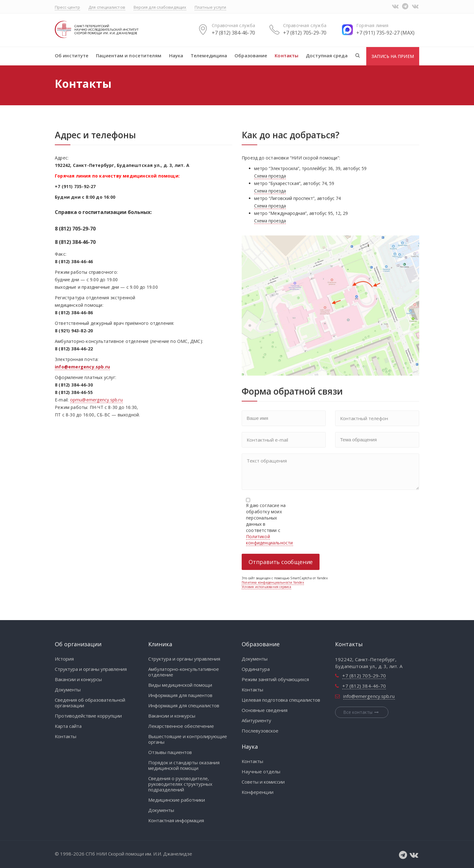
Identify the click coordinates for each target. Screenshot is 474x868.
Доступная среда (327, 55)
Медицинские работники (177, 800)
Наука (176, 55)
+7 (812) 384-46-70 (233, 33)
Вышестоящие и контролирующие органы (188, 739)
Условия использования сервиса (266, 587)
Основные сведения (265, 710)
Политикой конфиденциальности (270, 540)
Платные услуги (210, 7)
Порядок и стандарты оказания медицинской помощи (184, 765)
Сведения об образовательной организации (90, 703)
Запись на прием (393, 56)
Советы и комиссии (263, 782)
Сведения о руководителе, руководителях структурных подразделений (180, 784)
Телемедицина (209, 55)
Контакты (287, 55)
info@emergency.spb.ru (369, 696)
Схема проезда (270, 176)
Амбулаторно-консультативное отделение (184, 672)
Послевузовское (260, 731)
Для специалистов (107, 7)
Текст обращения (330, 472)
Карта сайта (68, 726)
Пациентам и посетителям (129, 55)
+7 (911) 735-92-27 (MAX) (385, 33)
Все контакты (362, 712)
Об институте (72, 55)
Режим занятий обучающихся (275, 679)
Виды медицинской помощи (180, 685)
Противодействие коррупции (88, 716)
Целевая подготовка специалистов (281, 700)
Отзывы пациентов (170, 752)
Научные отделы (261, 771)
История (64, 659)
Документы (68, 690)
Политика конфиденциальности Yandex (273, 582)
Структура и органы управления (91, 669)
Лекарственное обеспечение (181, 726)
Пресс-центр (67, 7)
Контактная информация (176, 820)
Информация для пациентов (180, 695)
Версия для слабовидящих (160, 7)
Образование (251, 55)
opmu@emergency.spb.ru (96, 400)
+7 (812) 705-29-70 (305, 33)
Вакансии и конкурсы (78, 679)
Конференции (258, 792)
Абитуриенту (256, 720)
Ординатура (256, 669)
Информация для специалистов (184, 705)
